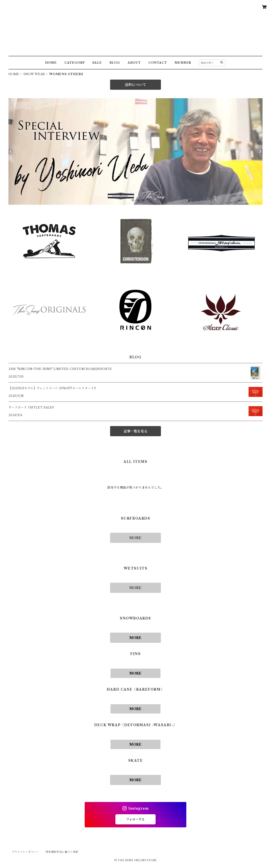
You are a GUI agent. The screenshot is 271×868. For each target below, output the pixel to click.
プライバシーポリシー (25, 852)
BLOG (115, 63)
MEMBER (183, 63)
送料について (136, 85)
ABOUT (134, 63)
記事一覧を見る (135, 431)
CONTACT (158, 63)
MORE (135, 538)
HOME (51, 63)
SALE (97, 63)
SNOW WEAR (34, 74)
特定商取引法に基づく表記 (62, 852)
